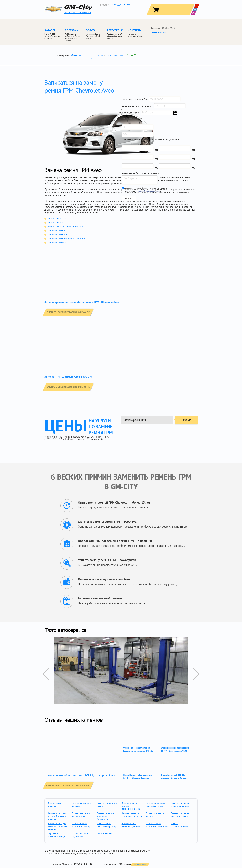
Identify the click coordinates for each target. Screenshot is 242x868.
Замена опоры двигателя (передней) (157, 825)
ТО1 (156, 150)
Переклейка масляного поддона (57, 835)
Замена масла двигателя (55, 804)
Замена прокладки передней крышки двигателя (57, 816)
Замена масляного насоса (155, 815)
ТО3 (156, 159)
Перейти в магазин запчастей (78, 13)
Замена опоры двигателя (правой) (106, 825)
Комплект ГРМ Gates (58, 235)
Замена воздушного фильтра (82, 804)
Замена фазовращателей (179, 825)
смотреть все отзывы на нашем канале (70, 785)
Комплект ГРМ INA (57, 243)
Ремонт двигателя (106, 834)
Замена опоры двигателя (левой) (81, 825)
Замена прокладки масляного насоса (180, 815)
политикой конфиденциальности (149, 191)
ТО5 (156, 168)
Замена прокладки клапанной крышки (180, 804)
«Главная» (76, 55)
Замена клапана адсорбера (80, 835)
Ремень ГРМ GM (55, 223)
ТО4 (193, 159)
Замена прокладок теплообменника (156, 804)
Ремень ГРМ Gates (57, 219)
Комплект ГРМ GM (57, 231)
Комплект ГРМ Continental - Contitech (66, 239)
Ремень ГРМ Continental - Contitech (65, 227)
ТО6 (193, 168)
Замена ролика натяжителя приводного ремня (131, 806)
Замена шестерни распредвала (81, 815)
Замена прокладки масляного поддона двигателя (57, 826)
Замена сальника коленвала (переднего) (105, 816)
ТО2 (193, 150)
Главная (100, 55)
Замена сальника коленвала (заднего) (132, 815)
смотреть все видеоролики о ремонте (70, 312)
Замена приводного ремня (107, 804)
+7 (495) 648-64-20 (82, 864)
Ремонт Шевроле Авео (115, 55)
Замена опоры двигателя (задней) (131, 825)
